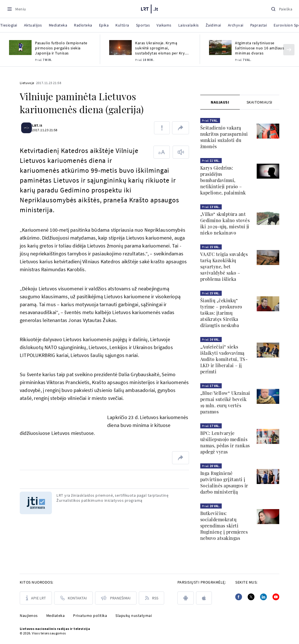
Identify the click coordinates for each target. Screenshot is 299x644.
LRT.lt (41, 125)
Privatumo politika (90, 615)
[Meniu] (17, 9)
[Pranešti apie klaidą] (162, 128)
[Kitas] (289, 50)
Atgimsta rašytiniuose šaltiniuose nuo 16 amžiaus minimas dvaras (260, 48)
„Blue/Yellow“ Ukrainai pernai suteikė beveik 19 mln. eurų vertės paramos (225, 402)
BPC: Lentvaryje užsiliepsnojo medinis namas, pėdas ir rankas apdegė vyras (225, 442)
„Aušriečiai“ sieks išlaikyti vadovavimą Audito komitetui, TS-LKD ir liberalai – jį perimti (224, 359)
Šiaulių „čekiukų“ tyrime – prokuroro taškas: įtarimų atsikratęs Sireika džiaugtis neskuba (221, 313)
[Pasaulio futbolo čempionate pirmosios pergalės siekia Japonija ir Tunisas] (20, 48)
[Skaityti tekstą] (181, 152)
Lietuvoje (27, 83)
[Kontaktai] (73, 598)
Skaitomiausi (260, 102)
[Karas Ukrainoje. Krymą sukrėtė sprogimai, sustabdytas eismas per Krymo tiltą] (120, 48)
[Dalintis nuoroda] (181, 128)
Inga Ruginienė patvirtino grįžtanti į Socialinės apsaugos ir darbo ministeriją (224, 482)
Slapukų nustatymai (134, 615)
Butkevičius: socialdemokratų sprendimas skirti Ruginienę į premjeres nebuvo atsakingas (224, 526)
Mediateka (56, 615)
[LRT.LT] (149, 8)
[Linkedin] (263, 597)
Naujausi (220, 102)
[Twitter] (251, 597)
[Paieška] (282, 9)
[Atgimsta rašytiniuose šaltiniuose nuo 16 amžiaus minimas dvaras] (220, 48)
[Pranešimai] (116, 598)
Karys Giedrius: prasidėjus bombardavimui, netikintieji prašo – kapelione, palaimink (223, 180)
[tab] (220, 102)
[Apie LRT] (36, 598)
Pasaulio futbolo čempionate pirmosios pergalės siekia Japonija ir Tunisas (61, 48)
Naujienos (29, 615)
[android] (186, 598)
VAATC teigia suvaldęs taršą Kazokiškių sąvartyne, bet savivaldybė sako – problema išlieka (224, 267)
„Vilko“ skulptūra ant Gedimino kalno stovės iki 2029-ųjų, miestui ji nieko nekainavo (225, 223)
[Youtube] (276, 597)
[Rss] (151, 598)
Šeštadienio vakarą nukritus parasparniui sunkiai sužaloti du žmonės (224, 137)
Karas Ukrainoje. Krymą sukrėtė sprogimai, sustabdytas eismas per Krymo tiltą (163, 48)
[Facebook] (239, 597)
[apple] (204, 598)
